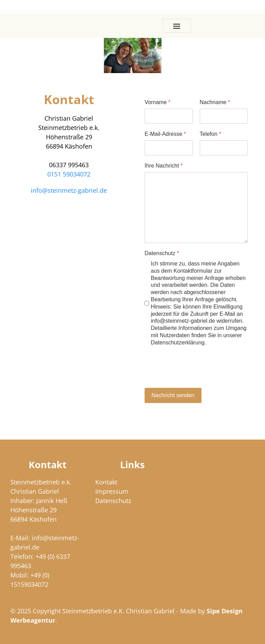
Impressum (112, 491)
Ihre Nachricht (164, 166)
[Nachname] (224, 116)
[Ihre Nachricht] (196, 208)
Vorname (158, 102)
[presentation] (197, 368)
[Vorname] (169, 116)
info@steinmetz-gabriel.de (69, 190)
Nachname (215, 102)
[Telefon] (224, 148)
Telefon (210, 134)
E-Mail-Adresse (165, 134)
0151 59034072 (69, 174)
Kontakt (106, 482)
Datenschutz (162, 253)
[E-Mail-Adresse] (169, 148)
